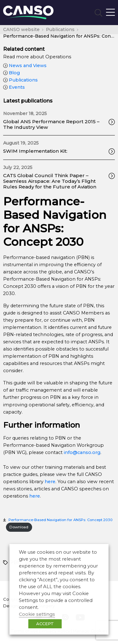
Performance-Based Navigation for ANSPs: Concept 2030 (61, 520)
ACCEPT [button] (45, 624)
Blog (11, 73)
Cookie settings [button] (37, 614)
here (50, 482)
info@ (71, 452)
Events (14, 87)
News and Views (25, 66)
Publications (20, 80)
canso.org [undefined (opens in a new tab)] (89, 452)
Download (19, 527)
